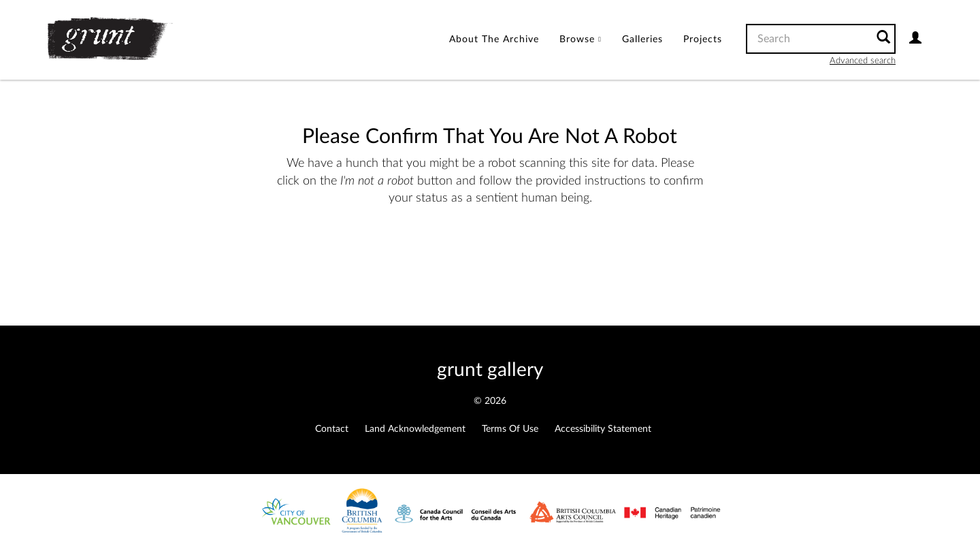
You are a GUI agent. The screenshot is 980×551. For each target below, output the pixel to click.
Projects (703, 40)
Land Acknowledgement (415, 429)
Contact (332, 429)
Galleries (642, 40)
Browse (581, 40)
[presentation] (481, 251)
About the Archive (494, 40)
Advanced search (863, 61)
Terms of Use (510, 429)
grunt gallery (490, 370)
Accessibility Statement (603, 429)
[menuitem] (494, 40)
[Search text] (808, 39)
